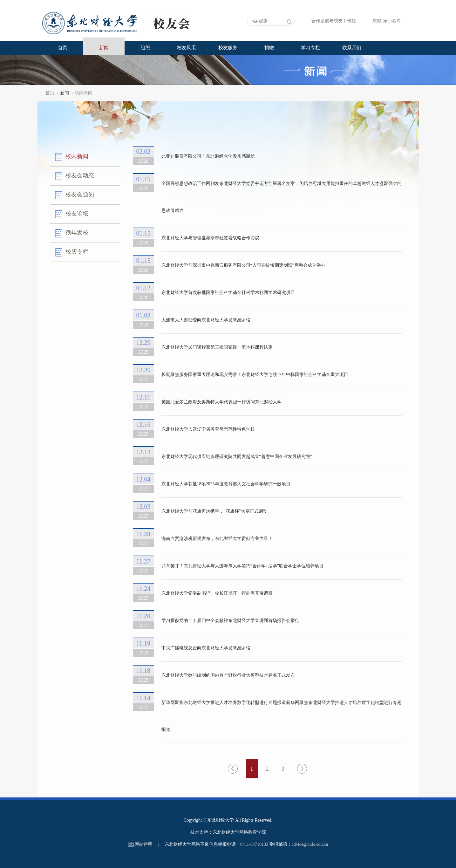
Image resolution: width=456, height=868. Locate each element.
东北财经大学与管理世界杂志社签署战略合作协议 (210, 238)
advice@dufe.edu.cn (310, 844)
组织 (145, 48)
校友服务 (228, 48)
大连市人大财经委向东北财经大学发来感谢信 (206, 320)
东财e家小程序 (382, 21)
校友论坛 (72, 214)
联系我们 (352, 48)
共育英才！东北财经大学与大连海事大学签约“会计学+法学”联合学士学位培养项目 (242, 566)
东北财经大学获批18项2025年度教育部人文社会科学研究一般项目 (226, 484)
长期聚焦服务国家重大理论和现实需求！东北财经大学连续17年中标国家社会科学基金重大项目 (255, 375)
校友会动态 (75, 176)
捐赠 (269, 48)
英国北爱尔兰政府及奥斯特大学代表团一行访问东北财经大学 (221, 402)
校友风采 (187, 48)
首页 (63, 48)
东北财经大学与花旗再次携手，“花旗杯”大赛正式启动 (214, 511)
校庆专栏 (72, 252)
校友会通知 (75, 195)
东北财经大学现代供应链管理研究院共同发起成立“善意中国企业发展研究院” (237, 457)
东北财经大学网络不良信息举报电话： (202, 844)
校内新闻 (72, 157)
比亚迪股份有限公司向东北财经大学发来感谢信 (208, 156)
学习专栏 (310, 48)
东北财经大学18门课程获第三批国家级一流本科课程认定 (217, 347)
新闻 (104, 48)
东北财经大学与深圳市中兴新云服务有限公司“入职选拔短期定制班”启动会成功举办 (243, 265)
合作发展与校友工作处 (329, 21)
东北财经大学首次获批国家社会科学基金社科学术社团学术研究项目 (228, 293)
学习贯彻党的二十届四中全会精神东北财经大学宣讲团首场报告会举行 (230, 621)
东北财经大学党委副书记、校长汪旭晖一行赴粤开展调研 (217, 593)
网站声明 (144, 844)
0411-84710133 (254, 844)
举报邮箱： (281, 844)
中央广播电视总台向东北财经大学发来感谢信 (206, 648)
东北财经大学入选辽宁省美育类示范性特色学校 (208, 429)
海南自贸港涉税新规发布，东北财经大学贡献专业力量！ (217, 539)
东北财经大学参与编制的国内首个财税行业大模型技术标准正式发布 (228, 675)
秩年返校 (72, 233)
